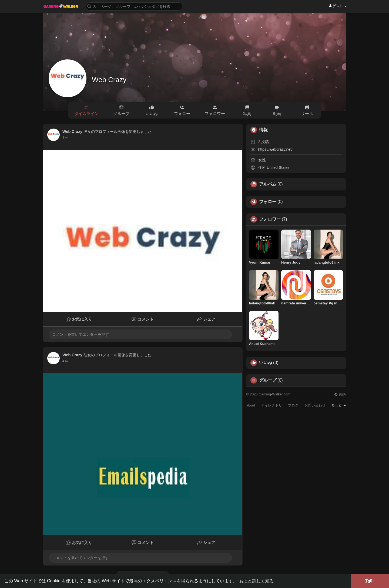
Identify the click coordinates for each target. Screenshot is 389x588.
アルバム (268, 184)
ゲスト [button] (338, 6)
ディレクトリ (271, 405)
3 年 (65, 138)
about (251, 405)
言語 (340, 394)
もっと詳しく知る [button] (256, 581)
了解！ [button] (370, 581)
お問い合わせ (315, 405)
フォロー (268, 202)
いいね (266, 363)
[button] (134, 6)
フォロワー (270, 219)
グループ (268, 380)
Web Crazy (109, 80)
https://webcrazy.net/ (275, 149)
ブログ (293, 405)
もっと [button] (339, 405)
